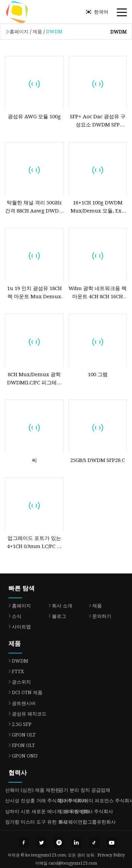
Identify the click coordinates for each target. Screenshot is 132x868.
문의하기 (98, 616)
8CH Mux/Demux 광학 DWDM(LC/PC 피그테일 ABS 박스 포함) (34, 379)
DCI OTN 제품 (24, 692)
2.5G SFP (18, 724)
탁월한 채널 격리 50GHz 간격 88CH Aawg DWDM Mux (34, 207)
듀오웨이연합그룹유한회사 (87, 822)
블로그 (56, 616)
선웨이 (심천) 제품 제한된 (33, 790)
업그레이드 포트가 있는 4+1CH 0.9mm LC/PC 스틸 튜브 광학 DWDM (34, 542)
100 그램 (98, 374)
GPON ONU (21, 756)
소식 (13, 616)
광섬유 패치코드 (26, 714)
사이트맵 (18, 627)
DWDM (17, 661)
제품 (37, 31)
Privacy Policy (111, 855)
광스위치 (18, 682)
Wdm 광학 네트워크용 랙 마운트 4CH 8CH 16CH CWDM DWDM (98, 292)
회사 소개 (59, 605)
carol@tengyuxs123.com (73, 863)
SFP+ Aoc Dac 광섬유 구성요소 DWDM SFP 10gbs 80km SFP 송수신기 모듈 (98, 121)
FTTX (14, 671)
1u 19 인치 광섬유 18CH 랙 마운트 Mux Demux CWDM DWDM (34, 292)
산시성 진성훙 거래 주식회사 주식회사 (46, 800)
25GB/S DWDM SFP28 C (98, 460)
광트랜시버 (20, 703)
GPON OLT (20, 735)
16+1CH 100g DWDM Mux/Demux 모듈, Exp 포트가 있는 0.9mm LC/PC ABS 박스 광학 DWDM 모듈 (98, 207)
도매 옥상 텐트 (74, 811)
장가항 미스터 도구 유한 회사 (36, 822)
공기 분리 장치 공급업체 (84, 790)
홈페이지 (19, 31)
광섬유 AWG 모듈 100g (34, 116)
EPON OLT (20, 745)
